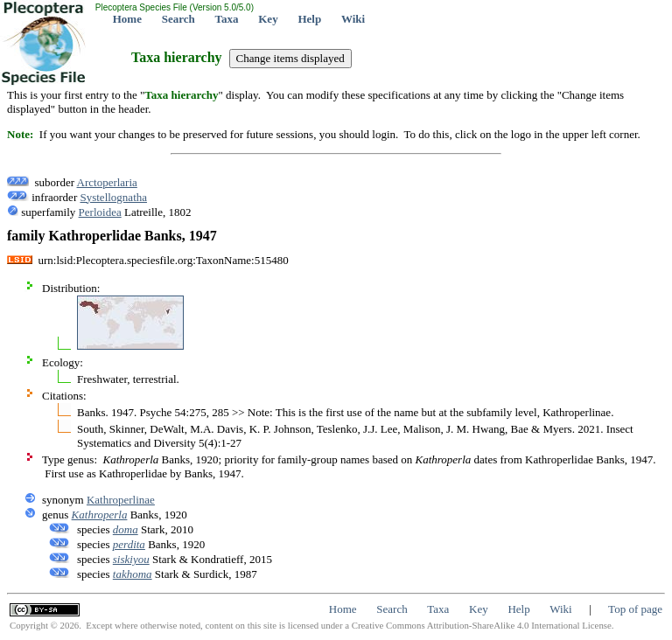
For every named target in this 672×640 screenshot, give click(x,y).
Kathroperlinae (121, 500)
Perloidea (100, 212)
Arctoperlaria (107, 182)
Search (178, 19)
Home (127, 19)
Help (309, 19)
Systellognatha (113, 197)
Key (268, 19)
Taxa (227, 19)
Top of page (635, 609)
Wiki (353, 19)
